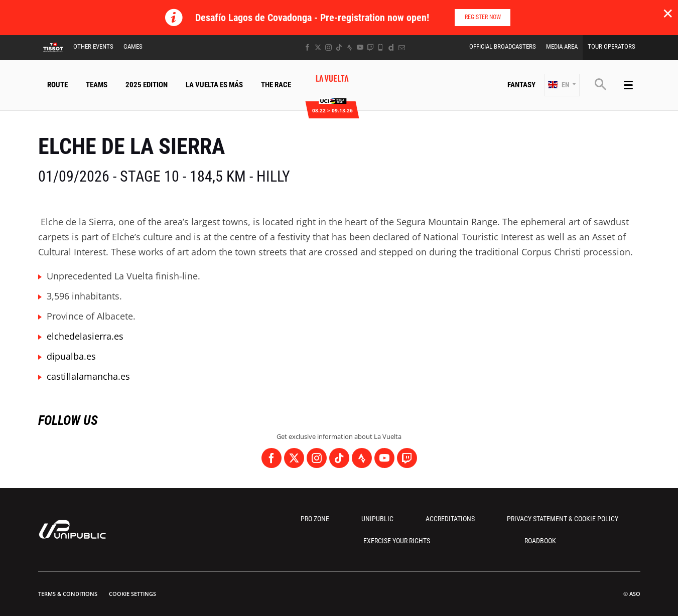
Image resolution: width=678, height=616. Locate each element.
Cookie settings (132, 594)
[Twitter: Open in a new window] (318, 47)
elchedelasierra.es (85, 336)
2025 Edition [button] (147, 85)
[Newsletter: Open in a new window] (402, 47)
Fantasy (521, 85)
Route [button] (57, 85)
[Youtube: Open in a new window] (360, 47)
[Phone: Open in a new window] (381, 47)
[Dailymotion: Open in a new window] (391, 47)
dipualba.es (71, 356)
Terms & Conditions (68, 594)
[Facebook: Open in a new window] (307, 47)
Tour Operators (612, 46)
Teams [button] (97, 85)
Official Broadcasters (503, 46)
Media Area (562, 46)
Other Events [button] (93, 46)
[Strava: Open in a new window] (350, 47)
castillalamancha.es (88, 376)
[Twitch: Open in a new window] (370, 47)
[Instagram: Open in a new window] (328, 47)
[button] (562, 85)
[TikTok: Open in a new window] (339, 47)
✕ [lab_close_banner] (668, 13)
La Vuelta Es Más (214, 85)
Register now (483, 17)
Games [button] (133, 46)
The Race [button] (276, 85)
